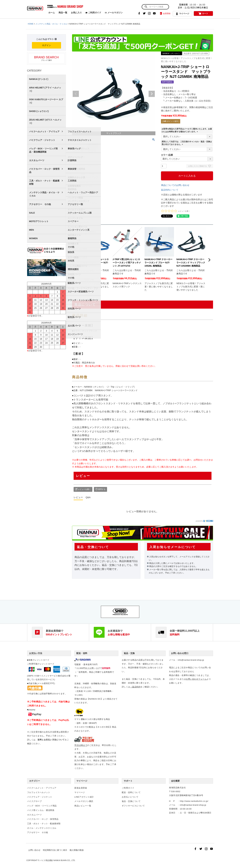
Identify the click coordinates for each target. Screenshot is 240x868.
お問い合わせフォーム (196, 679)
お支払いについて (130, 797)
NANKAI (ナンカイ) (39, 79)
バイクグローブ (34, 801)
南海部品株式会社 (177, 788)
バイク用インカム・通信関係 (41, 810)
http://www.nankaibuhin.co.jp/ (194, 801)
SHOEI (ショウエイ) (39, 111)
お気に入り (76, 13)
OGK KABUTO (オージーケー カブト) (46, 101)
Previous (76, 94)
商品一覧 (63, 13)
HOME (31, 24)
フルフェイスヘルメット (39, 792)
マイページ (182, 14)
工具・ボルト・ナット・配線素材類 (44, 182)
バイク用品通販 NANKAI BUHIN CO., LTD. (58, 860)
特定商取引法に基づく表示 (55, 850)
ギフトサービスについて (133, 806)
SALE (32, 213)
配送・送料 (82, 653)
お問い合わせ (34, 850)
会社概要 (175, 781)
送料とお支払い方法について (51, 740)
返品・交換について (131, 801)
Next (152, 94)
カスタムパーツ (37, 160)
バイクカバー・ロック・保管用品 (44, 171)
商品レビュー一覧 (83, 806)
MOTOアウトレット (39, 221)
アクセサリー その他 (40, 204)
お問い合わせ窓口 (180, 653)
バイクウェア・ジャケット (42, 140)
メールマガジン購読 (84, 801)
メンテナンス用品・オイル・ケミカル (51, 24)
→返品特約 (135, 687)
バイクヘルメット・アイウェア (44, 132)
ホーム (52, 13)
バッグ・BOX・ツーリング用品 (42, 806)
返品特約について (170, 190)
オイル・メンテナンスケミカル (42, 828)
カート (203, 14)
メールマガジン (114, 13)
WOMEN (33, 238)
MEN (32, 230)
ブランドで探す (46, 58)
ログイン (46, 45)
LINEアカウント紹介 (84, 797)
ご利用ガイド (93, 13)
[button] (76, 260)
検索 (146, 7)
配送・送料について (131, 792)
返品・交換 (129, 653)
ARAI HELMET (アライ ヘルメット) (45, 89)
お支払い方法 (36, 653)
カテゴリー (35, 781)
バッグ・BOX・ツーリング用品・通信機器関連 (43, 150)
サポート (128, 781)
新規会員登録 (81, 788)
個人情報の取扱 (77, 850)
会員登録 (165, 13)
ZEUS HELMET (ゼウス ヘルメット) (45, 121)
